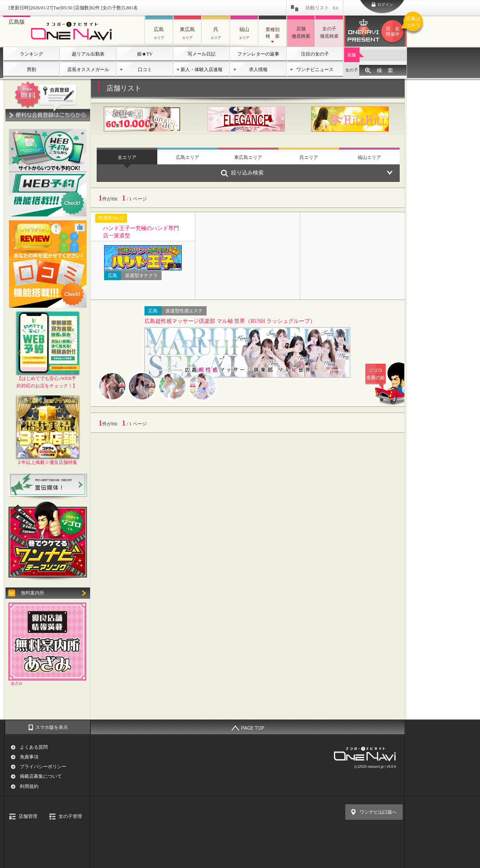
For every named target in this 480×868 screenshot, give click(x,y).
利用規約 (29, 786)
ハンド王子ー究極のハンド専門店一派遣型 (141, 232)
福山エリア (369, 157)
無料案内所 (33, 593)
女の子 (352, 70)
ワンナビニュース (315, 70)
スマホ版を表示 (52, 727)
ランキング (31, 54)
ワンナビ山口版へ (378, 812)
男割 (31, 70)
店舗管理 (28, 816)
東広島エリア (248, 157)
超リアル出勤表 (88, 54)
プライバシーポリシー (43, 767)
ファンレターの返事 (258, 54)
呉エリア (309, 157)
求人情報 (258, 70)
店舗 (351, 55)
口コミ (145, 70)
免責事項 (29, 757)
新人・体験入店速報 (202, 70)
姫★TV (145, 54)
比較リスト (322, 8)
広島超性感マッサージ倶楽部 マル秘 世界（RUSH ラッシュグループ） (230, 321)
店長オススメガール (88, 70)
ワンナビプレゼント (394, 31)
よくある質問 (34, 747)
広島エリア (188, 157)
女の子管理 (70, 816)
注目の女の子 (315, 54)
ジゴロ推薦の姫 (381, 374)
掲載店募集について (41, 776)
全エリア (127, 157)
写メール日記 (202, 54)
